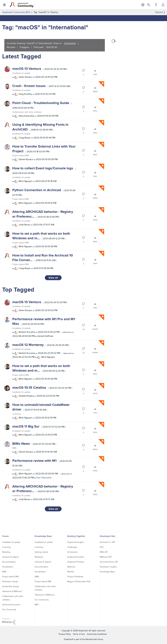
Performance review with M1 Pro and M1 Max (44, 321)
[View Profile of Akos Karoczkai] (26, 116)
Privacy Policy (65, 634)
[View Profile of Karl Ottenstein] (44, 478)
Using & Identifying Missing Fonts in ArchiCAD (40, 127)
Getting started (41, 552)
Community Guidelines (97, 634)
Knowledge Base (43, 536)
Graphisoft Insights (76, 542)
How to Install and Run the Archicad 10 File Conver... (43, 258)
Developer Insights (108, 567)
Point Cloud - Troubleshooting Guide (42, 105)
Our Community (9, 609)
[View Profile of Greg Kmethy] (25, 94)
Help (156, 5)
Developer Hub (107, 536)
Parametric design (10, 581)
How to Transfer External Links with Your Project (44, 149)
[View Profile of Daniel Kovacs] (26, 159)
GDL (102, 547)
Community (70, 43)
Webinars (71, 567)
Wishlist (71, 572)
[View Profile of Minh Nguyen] (25, 181)
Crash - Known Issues (42, 86)
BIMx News (34, 444)
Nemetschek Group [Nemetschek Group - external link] (94, 639)
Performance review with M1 (42, 463)
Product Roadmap (75, 577)
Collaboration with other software (27, 112)
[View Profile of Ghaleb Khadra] (26, 396)
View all (53, 278)
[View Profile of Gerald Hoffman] (45, 336)
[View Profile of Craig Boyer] (25, 138)
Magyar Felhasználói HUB (79, 581)
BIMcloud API (106, 557)
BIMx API (104, 552)
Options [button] (159, 12)
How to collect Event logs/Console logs (44, 170)
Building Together (76, 536)
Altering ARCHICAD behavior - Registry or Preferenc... (43, 214)
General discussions (11, 605)
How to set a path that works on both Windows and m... (41, 236)
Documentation (9, 562)
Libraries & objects (10, 557)
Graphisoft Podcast (76, 562)
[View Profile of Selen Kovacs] (25, 77)
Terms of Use (79, 634)
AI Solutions (73, 552)
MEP (37, 605)
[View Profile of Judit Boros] (24, 225)
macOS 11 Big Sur (39, 426)
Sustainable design (11, 586)
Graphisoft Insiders (76, 557)
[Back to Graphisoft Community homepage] (22, 5)
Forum (5, 536)
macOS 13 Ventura (40, 69)
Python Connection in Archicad (44, 192)
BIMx (14, 448)
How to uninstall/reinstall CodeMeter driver (41, 407)
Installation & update (21, 73)
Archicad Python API (109, 562)
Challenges (72, 547)
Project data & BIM (20, 155)
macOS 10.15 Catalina (42, 387)
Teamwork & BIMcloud (12, 591)
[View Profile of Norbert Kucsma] (27, 332)
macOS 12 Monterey (41, 345)
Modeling (6, 552)
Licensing (17, 414)
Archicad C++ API (107, 542)
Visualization (8, 567)
